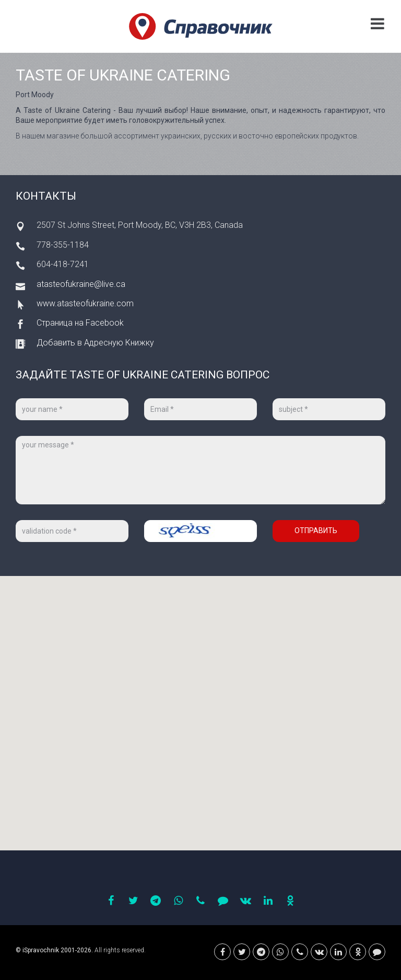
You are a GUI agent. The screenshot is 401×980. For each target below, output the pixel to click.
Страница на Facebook (80, 323)
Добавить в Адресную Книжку (95, 343)
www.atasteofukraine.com (85, 303)
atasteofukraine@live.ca (81, 284)
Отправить (316, 531)
